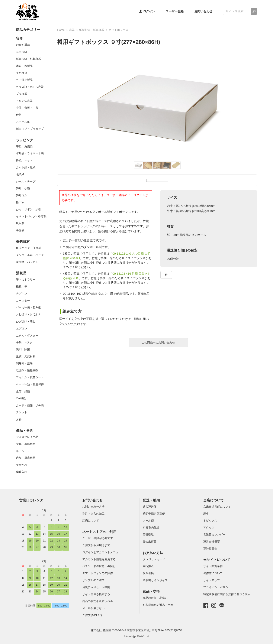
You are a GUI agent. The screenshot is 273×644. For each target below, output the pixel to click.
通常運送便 (150, 507)
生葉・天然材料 (26, 356)
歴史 (206, 514)
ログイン (147, 11)
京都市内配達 (151, 528)
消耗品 (21, 273)
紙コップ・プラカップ (30, 129)
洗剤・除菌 (23, 349)
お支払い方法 (153, 553)
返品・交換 (151, 591)
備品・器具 (25, 431)
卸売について (91, 521)
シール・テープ (26, 181)
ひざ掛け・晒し (26, 321)
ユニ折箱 (22, 52)
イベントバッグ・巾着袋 (31, 216)
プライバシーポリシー (217, 587)
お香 (19, 419)
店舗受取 (148, 535)
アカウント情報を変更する (99, 559)
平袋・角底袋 (24, 147)
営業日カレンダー (33, 500)
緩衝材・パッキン (27, 262)
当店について (213, 500)
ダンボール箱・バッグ (30, 255)
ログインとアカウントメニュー (102, 552)
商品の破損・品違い (155, 598)
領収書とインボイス (155, 580)
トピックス (210, 521)
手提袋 (20, 230)
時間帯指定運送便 (154, 514)
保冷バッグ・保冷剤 (28, 248)
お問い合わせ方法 (93, 507)
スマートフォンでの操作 (98, 573)
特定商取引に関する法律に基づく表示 (227, 594)
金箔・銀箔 (23, 391)
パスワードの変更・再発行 (99, 566)
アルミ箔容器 (24, 101)
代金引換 (148, 573)
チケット (22, 412)
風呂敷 (20, 223)
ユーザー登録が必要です (98, 538)
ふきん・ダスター (27, 336)
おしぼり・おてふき (28, 314)
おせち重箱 (23, 45)
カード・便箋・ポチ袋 (30, 405)
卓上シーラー (24, 451)
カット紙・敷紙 (26, 167)
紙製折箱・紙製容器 (28, 59)
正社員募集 (210, 549)
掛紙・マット (24, 160)
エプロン (22, 328)
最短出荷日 (150, 542)
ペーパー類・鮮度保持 (30, 384)
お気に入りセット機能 (96, 587)
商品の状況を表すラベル (98, 601)
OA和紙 (21, 398)
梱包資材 (23, 242)
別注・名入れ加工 (93, 514)
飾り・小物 (23, 188)
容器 (19, 38)
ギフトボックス (118, 30)
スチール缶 (23, 122)
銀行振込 (148, 566)
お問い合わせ (203, 11)
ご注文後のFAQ (92, 615)
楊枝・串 (22, 287)
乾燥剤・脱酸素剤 (27, 370)
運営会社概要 (212, 542)
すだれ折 (22, 73)
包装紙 (20, 174)
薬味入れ (22, 472)
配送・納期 (151, 500)
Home (61, 30)
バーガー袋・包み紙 (28, 307)
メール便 (148, 521)
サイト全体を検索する (96, 594)
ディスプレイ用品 (27, 437)
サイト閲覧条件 (213, 566)
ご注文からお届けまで (96, 545)
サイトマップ (212, 580)
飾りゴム (22, 195)
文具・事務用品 (26, 444)
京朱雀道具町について (217, 507)
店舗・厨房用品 (26, 458)
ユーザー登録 (175, 11)
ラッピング (25, 140)
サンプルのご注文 (93, 580)
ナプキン (22, 294)
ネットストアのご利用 (99, 532)
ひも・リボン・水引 (28, 209)
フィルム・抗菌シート (30, 377)
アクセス (209, 528)
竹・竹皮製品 (24, 80)
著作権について (213, 573)
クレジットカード (154, 559)
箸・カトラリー (26, 279)
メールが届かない (93, 608)
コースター (23, 301)
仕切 (19, 115)
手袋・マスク (24, 342)
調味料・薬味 (24, 363)
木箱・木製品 (24, 66)
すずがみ (22, 465)
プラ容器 (22, 94)
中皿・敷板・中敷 (27, 108)
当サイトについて (217, 560)
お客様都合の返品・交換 (158, 605)
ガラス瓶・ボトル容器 (30, 87)
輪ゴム (20, 202)
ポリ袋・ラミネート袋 (30, 153)
